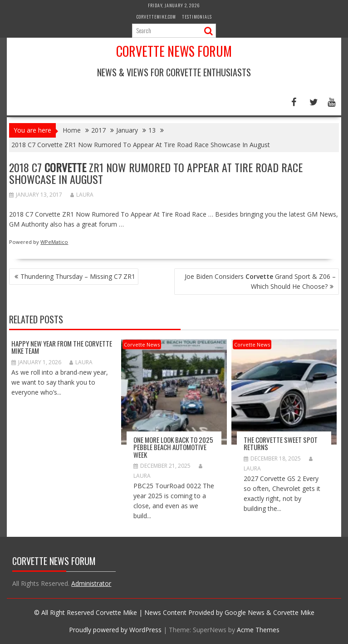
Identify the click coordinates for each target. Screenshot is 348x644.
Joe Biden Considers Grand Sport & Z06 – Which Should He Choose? (260, 281)
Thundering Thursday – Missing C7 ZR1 (78, 276)
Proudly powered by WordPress (115, 630)
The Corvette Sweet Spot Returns (281, 443)
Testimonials (197, 17)
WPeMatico (54, 242)
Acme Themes (258, 630)
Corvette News (142, 344)
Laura (82, 195)
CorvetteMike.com (156, 17)
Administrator (91, 583)
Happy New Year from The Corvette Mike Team (62, 347)
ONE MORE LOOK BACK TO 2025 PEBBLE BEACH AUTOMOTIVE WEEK (173, 447)
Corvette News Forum (174, 51)
